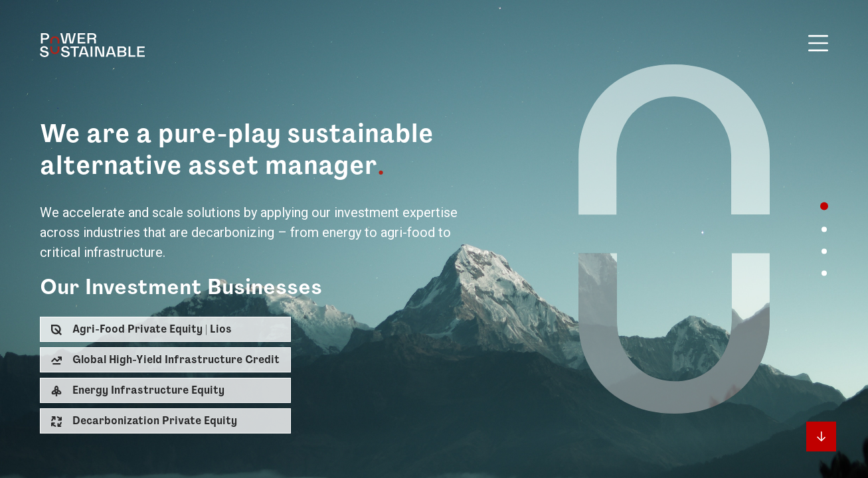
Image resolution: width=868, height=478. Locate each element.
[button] (165, 329)
